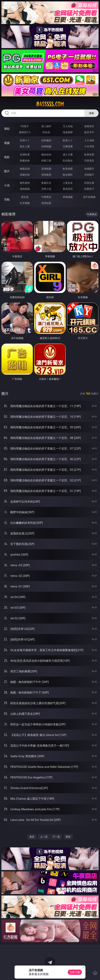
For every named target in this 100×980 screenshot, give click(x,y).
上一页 (44, 837)
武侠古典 (89, 183)
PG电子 (25, 126)
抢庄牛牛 (89, 132)
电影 (7, 157)
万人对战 (68, 126)
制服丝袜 (25, 160)
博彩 (7, 129)
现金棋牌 (68, 132)
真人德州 (46, 126)
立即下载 (75, 972)
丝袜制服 (46, 146)
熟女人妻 (25, 146)
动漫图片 (89, 169)
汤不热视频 (89, 197)
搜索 (91, 113)
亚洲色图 (46, 169)
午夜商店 (46, 197)
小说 (7, 185)
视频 (7, 143)
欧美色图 (68, 169)
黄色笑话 (68, 189)
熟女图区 (68, 175)
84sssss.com (50, 104)
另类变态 (89, 160)
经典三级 (46, 160)
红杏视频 (25, 203)
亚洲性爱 (25, 154)
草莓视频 (68, 197)
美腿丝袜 (25, 175)
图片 (7, 171)
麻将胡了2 (25, 132)
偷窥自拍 (25, 169)
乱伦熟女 (68, 160)
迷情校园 (25, 189)
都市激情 (25, 183)
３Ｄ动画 (89, 140)
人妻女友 (68, 183)
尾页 (68, 837)
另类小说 (46, 189)
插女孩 (25, 197)
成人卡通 (68, 154)
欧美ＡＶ (68, 140)
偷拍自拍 (46, 154)
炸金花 (46, 132)
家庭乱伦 (46, 183)
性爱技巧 (89, 189)
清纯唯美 (46, 175)
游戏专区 (89, 126)
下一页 (56, 837)
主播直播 (68, 146)
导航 (7, 199)
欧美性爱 (89, 154)
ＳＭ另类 (89, 146)
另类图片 (89, 175)
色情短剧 (46, 203)
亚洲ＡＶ (25, 140)
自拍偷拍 (46, 140)
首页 (32, 837)
